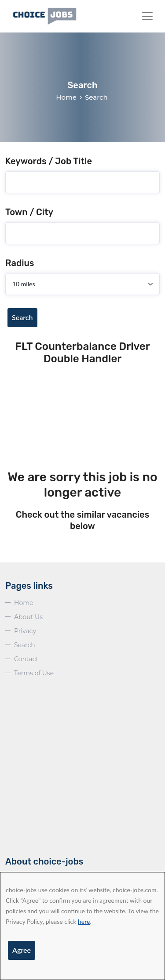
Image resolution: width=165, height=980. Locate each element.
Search (22, 317)
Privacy (25, 631)
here (84, 921)
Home (66, 97)
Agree (22, 950)
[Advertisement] (82, 418)
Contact (26, 659)
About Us (28, 617)
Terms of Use (34, 673)
